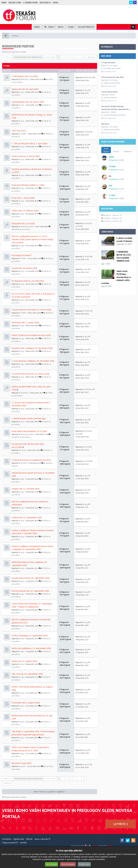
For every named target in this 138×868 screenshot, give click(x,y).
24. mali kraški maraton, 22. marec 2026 (30, 374)
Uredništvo (7, 839)
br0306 (23, 463)
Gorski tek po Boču (109, 92)
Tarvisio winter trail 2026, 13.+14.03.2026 (31, 310)
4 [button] (71, 57)
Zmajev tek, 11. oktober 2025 (26, 489)
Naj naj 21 (105, 124)
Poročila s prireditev (112, 68)
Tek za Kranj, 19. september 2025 (27, 674)
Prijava (55, 3)
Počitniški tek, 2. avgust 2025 (26, 703)
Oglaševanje (19, 839)
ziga (22, 92)
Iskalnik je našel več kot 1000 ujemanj (28, 57)
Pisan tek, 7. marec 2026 (23, 198)
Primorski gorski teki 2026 (112, 77)
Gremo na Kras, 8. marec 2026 (26, 156)
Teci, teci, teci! (19, 131)
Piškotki (29, 839)
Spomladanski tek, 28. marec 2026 (28, 102)
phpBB (110, 845)
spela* (23, 766)
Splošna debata (110, 97)
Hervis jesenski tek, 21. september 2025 (30, 591)
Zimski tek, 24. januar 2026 (24, 268)
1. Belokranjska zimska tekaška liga (29, 418)
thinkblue (24, 393)
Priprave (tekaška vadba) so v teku (28, 185)
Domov (4, 3)
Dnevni (116, 151)
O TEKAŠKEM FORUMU (30, 3)
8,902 (122, 160)
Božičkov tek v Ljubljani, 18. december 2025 (32, 348)
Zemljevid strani (15, 3)
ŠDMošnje (25, 79)
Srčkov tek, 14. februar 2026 (25, 211)
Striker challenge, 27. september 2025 (30, 636)
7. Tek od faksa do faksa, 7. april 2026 (29, 143)
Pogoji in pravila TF (10, 843)
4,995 (122, 198)
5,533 (122, 170)
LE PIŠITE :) (121, 824)
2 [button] (63, 57)
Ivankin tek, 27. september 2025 (27, 517)
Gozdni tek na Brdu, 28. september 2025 (31, 578)
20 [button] (84, 57)
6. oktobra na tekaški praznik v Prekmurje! (124, 239)
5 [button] (75, 57)
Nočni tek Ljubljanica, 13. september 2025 (31, 648)
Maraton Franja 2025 (21, 763)
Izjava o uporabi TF (42, 839)
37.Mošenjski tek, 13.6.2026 (25, 76)
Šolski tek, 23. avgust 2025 (24, 661)
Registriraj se (45, 3)
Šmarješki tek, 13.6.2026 (23, 223)
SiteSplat (94, 845)
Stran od (50, 57)
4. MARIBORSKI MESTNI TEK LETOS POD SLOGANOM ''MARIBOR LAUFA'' (124, 256)
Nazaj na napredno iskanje (15, 52)
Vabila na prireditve (112, 83)
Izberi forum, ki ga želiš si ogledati (50, 792)
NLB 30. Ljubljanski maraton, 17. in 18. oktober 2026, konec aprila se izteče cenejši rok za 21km (32, 239)
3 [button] (67, 57)
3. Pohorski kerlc (108, 63)
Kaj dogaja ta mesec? (22, 255)
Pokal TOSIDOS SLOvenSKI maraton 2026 (31, 335)
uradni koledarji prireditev (115, 115)
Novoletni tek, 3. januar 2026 (25, 323)
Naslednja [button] (92, 57)
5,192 (122, 189)
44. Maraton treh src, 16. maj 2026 (28, 281)
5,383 (122, 179)
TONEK (23, 134)
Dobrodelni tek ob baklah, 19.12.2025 (29, 431)
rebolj (23, 450)
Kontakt (23, 843)
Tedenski (128, 151)
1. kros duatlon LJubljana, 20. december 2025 (33, 361)
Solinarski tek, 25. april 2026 (25, 89)
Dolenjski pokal (27, 226)
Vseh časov (106, 150)
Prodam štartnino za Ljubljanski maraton (31, 460)
